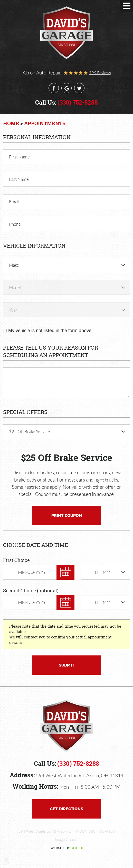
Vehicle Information (34, 246)
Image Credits (66, 840)
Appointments (45, 123)
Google (66, 88)
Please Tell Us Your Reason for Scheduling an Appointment (51, 351)
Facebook (54, 88)
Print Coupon (67, 515)
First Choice (16, 560)
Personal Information (37, 137)
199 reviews (100, 73)
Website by (66, 848)
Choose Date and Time (36, 545)
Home (11, 123)
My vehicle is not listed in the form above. (50, 331)
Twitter (79, 88)
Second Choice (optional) (31, 591)
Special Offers (25, 412)
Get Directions (66, 809)
